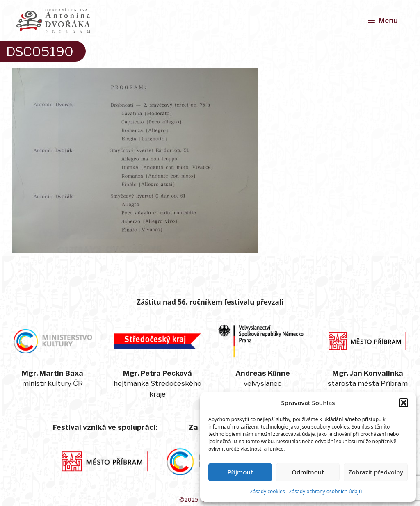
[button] (404, 403)
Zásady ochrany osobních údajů (326, 491)
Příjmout (240, 472)
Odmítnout (308, 472)
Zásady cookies (268, 491)
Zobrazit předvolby (376, 472)
